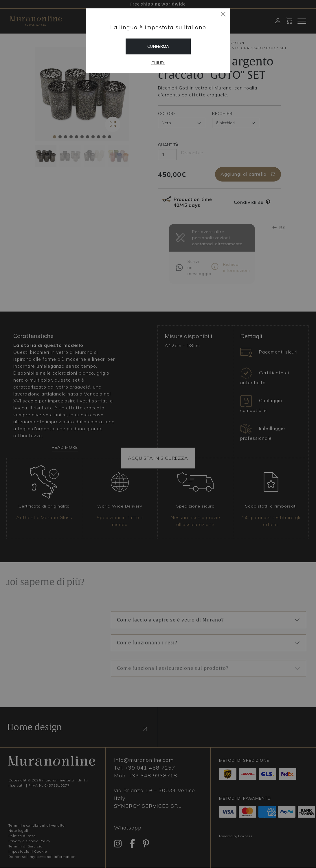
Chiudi (158, 63)
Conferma (158, 46)
